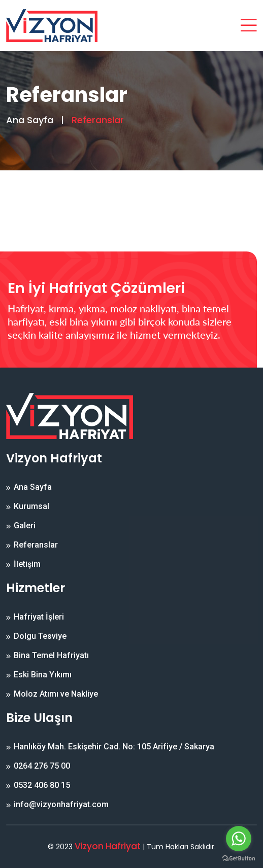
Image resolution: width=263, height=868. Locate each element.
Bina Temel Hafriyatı (51, 656)
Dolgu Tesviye (40, 636)
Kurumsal (31, 507)
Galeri (25, 526)
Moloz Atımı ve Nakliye (56, 694)
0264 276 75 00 (42, 766)
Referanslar (36, 545)
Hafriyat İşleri (39, 617)
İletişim (27, 564)
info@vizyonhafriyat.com (61, 805)
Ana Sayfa (30, 120)
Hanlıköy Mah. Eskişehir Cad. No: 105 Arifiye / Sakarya (114, 747)
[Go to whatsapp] (239, 839)
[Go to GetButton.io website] (239, 858)
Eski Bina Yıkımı (43, 675)
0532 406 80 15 (42, 785)
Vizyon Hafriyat (108, 846)
